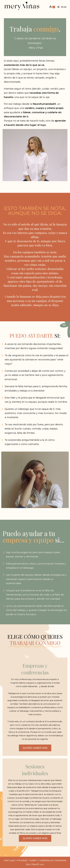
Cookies (33, 860)
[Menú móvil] (61, 7)
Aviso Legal (9, 860)
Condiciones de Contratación (52, 860)
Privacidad (22, 860)
